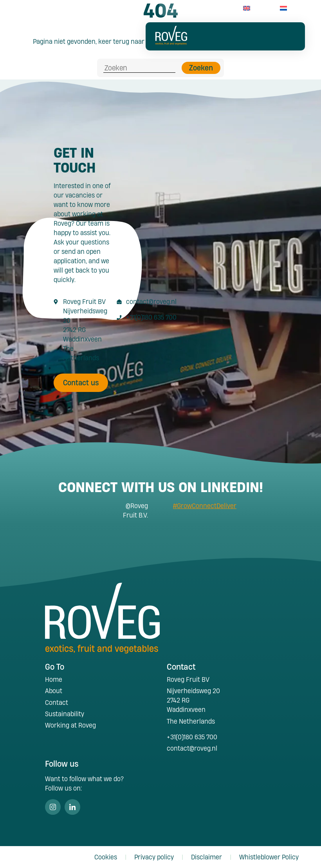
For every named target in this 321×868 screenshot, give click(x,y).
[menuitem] (247, 8)
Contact (57, 702)
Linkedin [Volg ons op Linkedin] (72, 807)
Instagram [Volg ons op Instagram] (53, 807)
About (54, 691)
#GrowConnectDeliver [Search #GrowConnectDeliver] (205, 506)
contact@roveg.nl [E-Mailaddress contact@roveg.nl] (151, 301)
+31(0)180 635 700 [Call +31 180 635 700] (151, 317)
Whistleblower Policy (269, 857)
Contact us (81, 383)
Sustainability (65, 714)
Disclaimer (206, 857)
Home (54, 679)
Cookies (106, 857)
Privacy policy (154, 857)
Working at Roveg (70, 725)
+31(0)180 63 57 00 (197, 8)
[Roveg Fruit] (171, 42)
